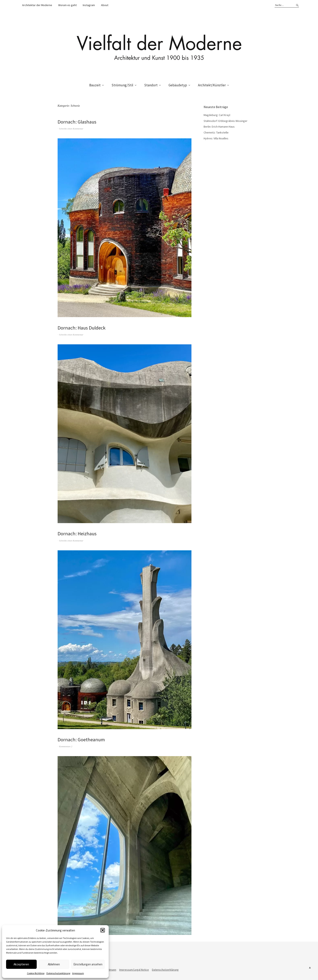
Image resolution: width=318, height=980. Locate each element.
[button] (103, 930)
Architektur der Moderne (37, 5)
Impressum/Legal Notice (134, 970)
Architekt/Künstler (212, 85)
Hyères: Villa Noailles (216, 138)
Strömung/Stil (122, 85)
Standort (151, 85)
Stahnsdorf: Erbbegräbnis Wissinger (226, 121)
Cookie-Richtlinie (36, 973)
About (105, 5)
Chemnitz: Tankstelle (216, 132)
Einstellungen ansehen (88, 964)
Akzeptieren (21, 964)
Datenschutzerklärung (58, 973)
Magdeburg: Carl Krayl (217, 115)
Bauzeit (95, 85)
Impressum (78, 973)
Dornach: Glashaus (78, 122)
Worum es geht (67, 5)
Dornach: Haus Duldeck (83, 328)
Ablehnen (54, 964)
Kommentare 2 (66, 746)
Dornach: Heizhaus (78, 533)
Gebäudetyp (178, 85)
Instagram (89, 5)
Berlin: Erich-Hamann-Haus (219, 127)
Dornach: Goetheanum (83, 739)
